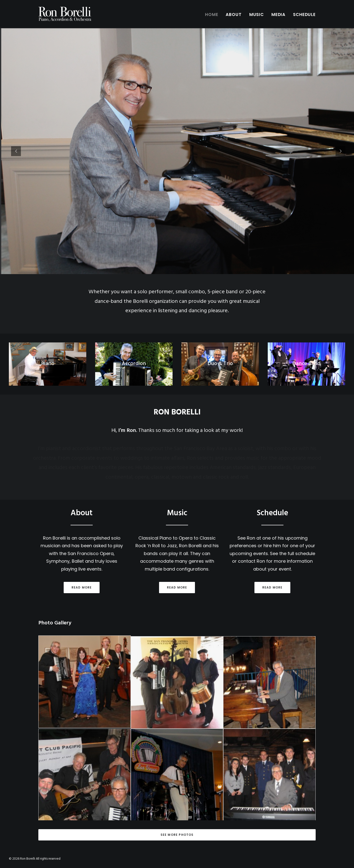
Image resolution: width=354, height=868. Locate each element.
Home (212, 15)
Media (278, 15)
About (234, 15)
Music (257, 15)
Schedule (304, 15)
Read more (81, 587)
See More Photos (177, 835)
